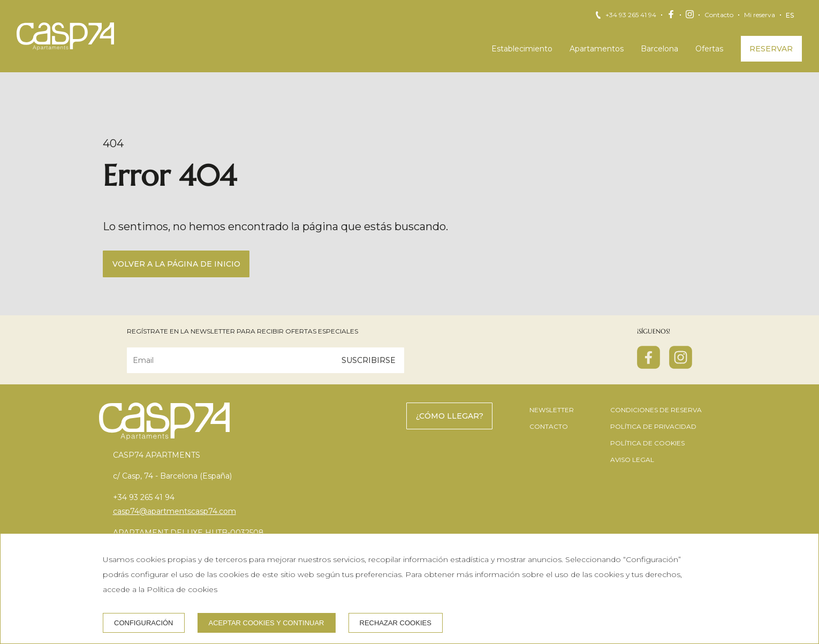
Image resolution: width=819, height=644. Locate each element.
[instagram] (681, 366)
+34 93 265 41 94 (631, 15)
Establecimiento (522, 49)
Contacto (719, 15)
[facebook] (649, 366)
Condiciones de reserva (656, 410)
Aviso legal (632, 460)
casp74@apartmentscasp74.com (175, 511)
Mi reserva (760, 15)
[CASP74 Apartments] (65, 36)
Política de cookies (647, 443)
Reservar (771, 49)
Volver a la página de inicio (176, 264)
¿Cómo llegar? (450, 416)
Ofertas (709, 49)
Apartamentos (597, 49)
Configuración (144, 623)
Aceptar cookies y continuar (267, 623)
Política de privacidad (653, 426)
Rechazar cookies (396, 623)
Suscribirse (369, 360)
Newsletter (552, 410)
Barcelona (659, 49)
